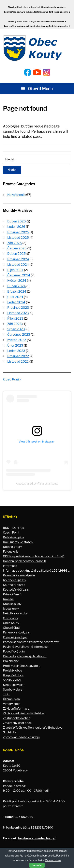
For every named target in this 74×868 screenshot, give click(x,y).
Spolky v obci (12, 680)
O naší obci (10, 618)
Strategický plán (14, 685)
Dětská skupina (14, 537)
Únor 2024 (15, 297)
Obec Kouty (12, 379)
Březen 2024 (17, 292)
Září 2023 (15, 324)
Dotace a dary (12, 547)
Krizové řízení (12, 594)
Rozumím (37, 865)
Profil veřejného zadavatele (22, 666)
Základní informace (16, 709)
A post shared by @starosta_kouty (37, 484)
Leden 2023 (16, 351)
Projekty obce (13, 671)
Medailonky (11, 609)
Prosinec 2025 (18, 232)
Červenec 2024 (19, 275)
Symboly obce (13, 690)
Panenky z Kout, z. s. (17, 632)
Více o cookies (53, 860)
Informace (10, 566)
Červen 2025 (17, 248)
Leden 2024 (16, 302)
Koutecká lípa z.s (14, 580)
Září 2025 (15, 243)
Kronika (8, 599)
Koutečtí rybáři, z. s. (16, 590)
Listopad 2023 (18, 313)
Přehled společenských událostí (25, 656)
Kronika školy (12, 604)
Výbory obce (12, 704)
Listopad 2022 (18, 362)
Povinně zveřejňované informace (25, 647)
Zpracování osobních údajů (21, 737)
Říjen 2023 (15, 319)
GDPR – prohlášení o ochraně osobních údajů (34, 556)
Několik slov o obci (16, 613)
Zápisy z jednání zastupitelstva (24, 713)
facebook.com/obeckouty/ (37, 838)
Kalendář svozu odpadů (19, 575)
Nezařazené (16, 195)
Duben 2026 (16, 221)
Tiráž (6, 694)
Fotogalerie (11, 552)
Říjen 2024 (15, 270)
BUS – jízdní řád (14, 528)
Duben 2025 (16, 254)
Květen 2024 (17, 281)
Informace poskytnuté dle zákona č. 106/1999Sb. (37, 571)
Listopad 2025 (18, 238)
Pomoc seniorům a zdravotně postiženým (31, 642)
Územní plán (11, 699)
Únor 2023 (15, 345)
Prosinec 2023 (18, 308)
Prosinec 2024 (18, 259)
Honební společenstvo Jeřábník (24, 561)
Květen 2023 (17, 340)
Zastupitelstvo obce (17, 718)
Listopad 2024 (18, 265)
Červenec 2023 (19, 335)
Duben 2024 (16, 286)
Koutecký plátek (14, 585)
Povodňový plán (14, 651)
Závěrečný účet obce (17, 723)
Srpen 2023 (16, 329)
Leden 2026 (16, 227)
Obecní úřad (11, 628)
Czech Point (11, 533)
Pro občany (11, 661)
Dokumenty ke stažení (18, 542)
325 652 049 (24, 817)
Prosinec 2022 (18, 356)
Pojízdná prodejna (15, 637)
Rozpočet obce (13, 675)
